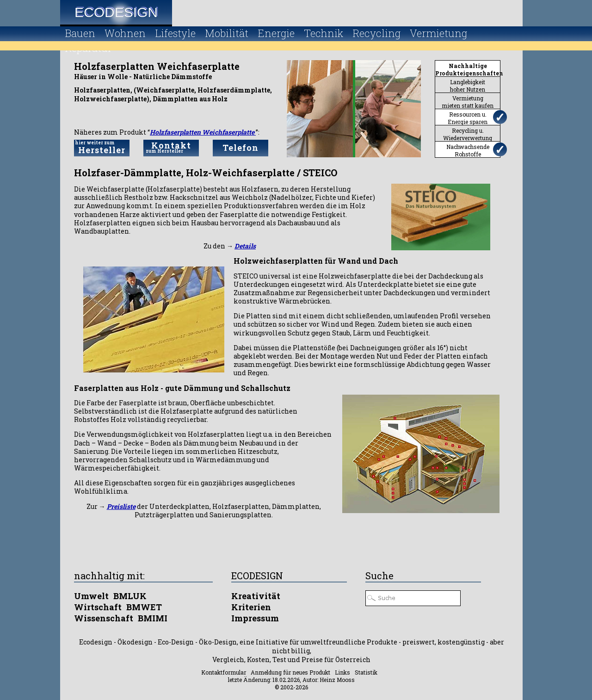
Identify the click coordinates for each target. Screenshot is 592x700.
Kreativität (256, 596)
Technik (324, 33)
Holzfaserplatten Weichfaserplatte (203, 132)
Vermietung (438, 33)
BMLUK (130, 596)
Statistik (366, 672)
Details (245, 246)
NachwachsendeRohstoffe (468, 150)
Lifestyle (175, 33)
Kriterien (251, 607)
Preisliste (121, 506)
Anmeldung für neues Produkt (290, 672)
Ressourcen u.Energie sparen (468, 118)
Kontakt (171, 147)
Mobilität (227, 33)
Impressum (255, 618)
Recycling (376, 33)
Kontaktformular (224, 672)
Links (342, 672)
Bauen (80, 33)
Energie (276, 33)
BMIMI (153, 618)
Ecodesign (116, 12)
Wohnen (125, 33)
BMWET (144, 607)
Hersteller (102, 148)
